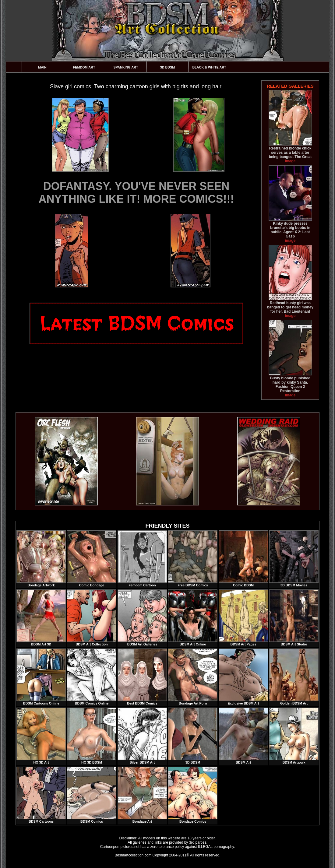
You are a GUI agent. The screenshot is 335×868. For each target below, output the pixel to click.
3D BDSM (168, 67)
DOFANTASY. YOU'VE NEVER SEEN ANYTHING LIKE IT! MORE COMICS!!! (136, 193)
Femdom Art (84, 67)
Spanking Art (126, 67)
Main (42, 67)
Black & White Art (209, 67)
